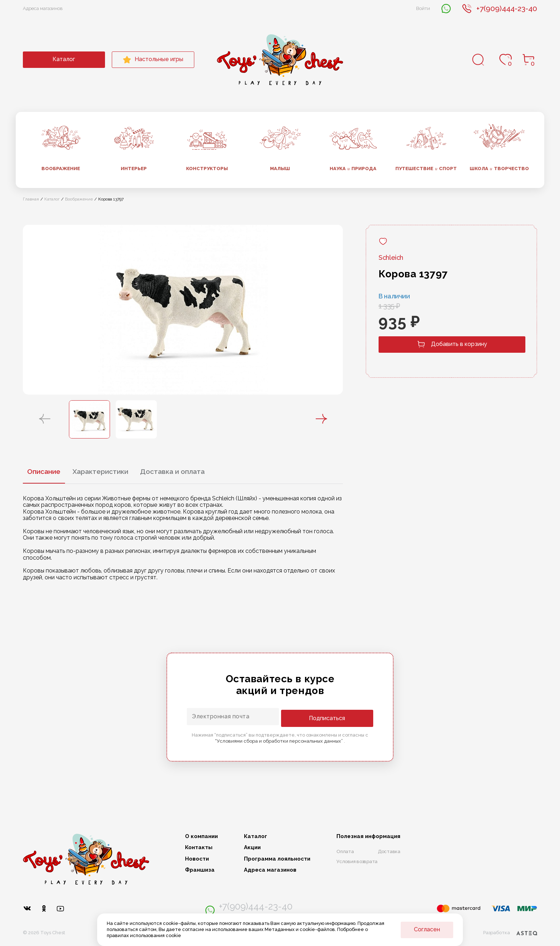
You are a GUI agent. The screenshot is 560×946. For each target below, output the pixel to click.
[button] (45, 419)
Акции (252, 848)
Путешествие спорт (426, 169)
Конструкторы (207, 169)
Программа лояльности (277, 859)
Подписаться (344, 717)
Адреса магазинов (43, 8)
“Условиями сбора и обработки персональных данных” (279, 740)
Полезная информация (368, 836)
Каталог (64, 59)
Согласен (427, 929)
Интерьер (134, 169)
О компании (201, 836)
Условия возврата (357, 861)
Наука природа (353, 169)
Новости (197, 859)
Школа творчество (499, 169)
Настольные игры (153, 60)
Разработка (510, 930)
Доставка (389, 851)
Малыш (280, 169)
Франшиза (200, 870)
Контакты (199, 848)
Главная (31, 199)
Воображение (61, 169)
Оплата (345, 851)
